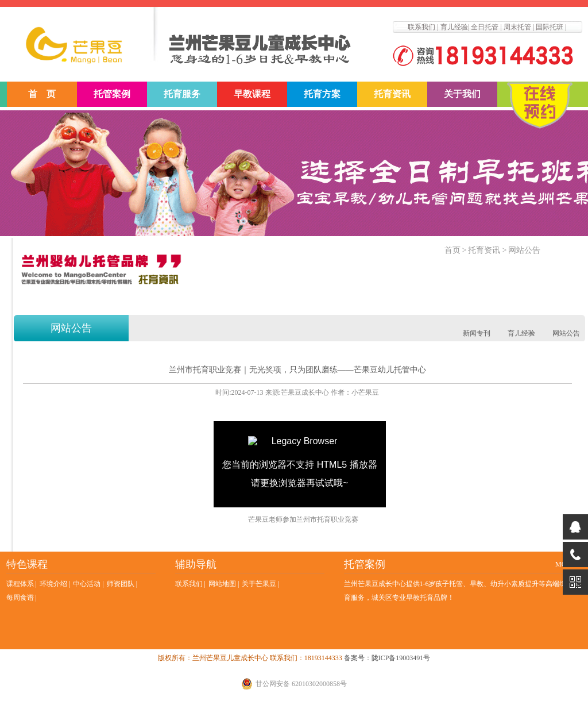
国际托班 (550, 27)
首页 (452, 250)
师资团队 (121, 584)
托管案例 (112, 94)
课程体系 (20, 584)
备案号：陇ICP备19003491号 (387, 658)
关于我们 (462, 94)
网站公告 (524, 250)
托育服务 (182, 94)
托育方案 (322, 94)
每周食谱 (20, 598)
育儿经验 (454, 27)
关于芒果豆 (259, 584)
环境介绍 (53, 584)
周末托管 (517, 27)
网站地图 (222, 584)
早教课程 (252, 94)
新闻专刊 (477, 333)
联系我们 (421, 27)
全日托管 (485, 27)
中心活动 (87, 584)
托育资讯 (392, 94)
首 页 (42, 94)
